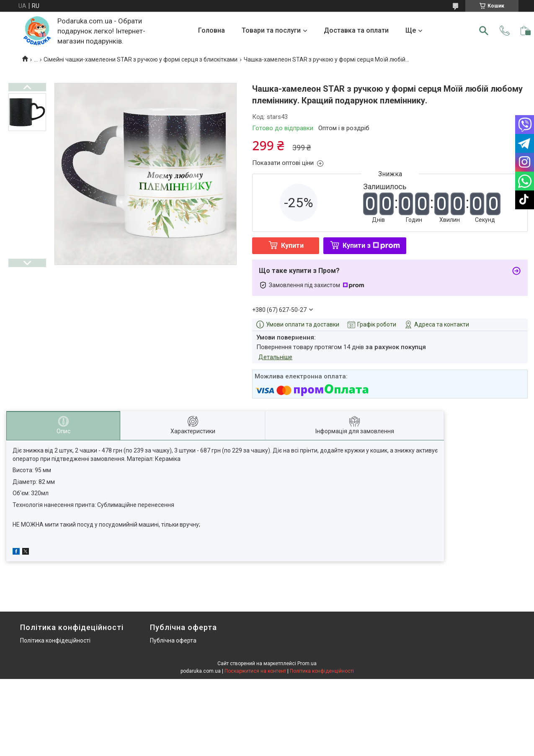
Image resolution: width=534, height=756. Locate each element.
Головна (212, 30)
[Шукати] (484, 31)
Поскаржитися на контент (255, 671)
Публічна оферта (173, 640)
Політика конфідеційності (55, 640)
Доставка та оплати (356, 30)
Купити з (371, 246)
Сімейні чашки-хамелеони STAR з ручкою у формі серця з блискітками (141, 59)
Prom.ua (307, 663)
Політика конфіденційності (322, 671)
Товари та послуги (271, 30)
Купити (292, 246)
